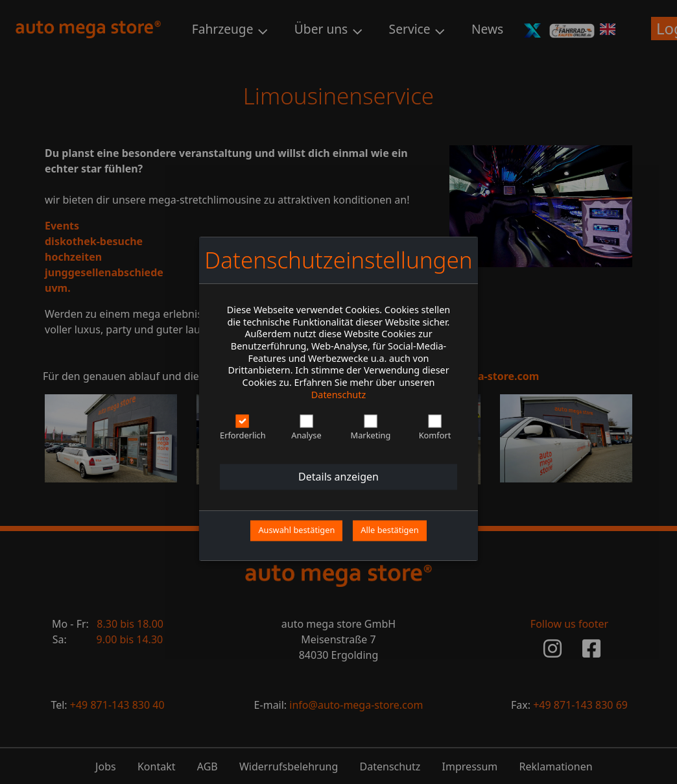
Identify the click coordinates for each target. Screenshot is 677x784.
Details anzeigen (338, 477)
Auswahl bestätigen (296, 530)
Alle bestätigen (389, 530)
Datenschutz (338, 395)
